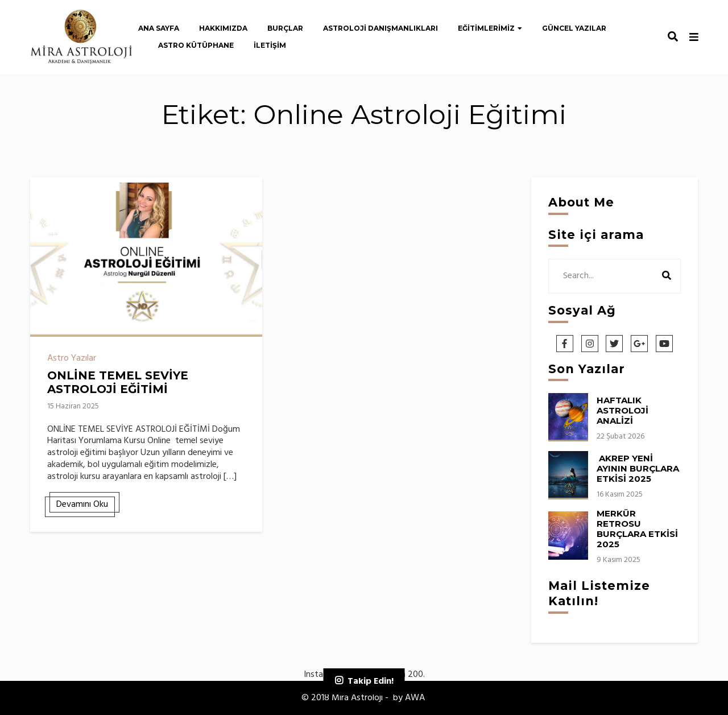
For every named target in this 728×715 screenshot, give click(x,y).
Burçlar (285, 28)
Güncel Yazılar (574, 28)
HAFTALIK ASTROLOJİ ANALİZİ (622, 410)
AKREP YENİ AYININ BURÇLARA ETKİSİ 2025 (638, 468)
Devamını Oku (82, 505)
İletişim (270, 45)
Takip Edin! (371, 681)
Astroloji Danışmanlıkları (380, 28)
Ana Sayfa (159, 28)
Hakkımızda (223, 28)
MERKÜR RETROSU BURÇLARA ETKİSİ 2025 (638, 529)
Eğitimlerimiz (486, 28)
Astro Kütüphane (196, 45)
